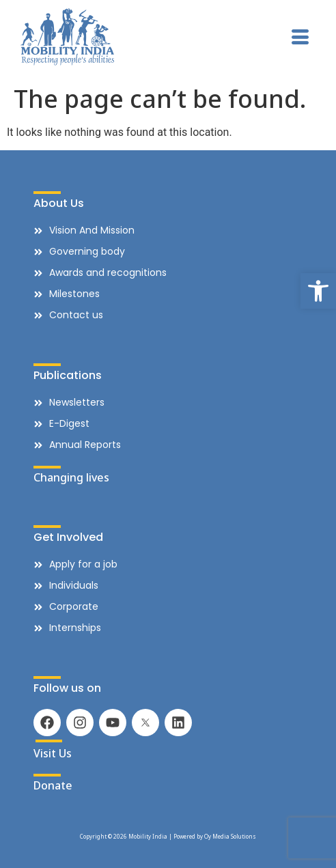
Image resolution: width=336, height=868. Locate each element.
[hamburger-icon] (300, 39)
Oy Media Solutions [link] (230, 836)
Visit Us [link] (53, 753)
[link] (318, 291)
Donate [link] (53, 785)
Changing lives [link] (71, 477)
